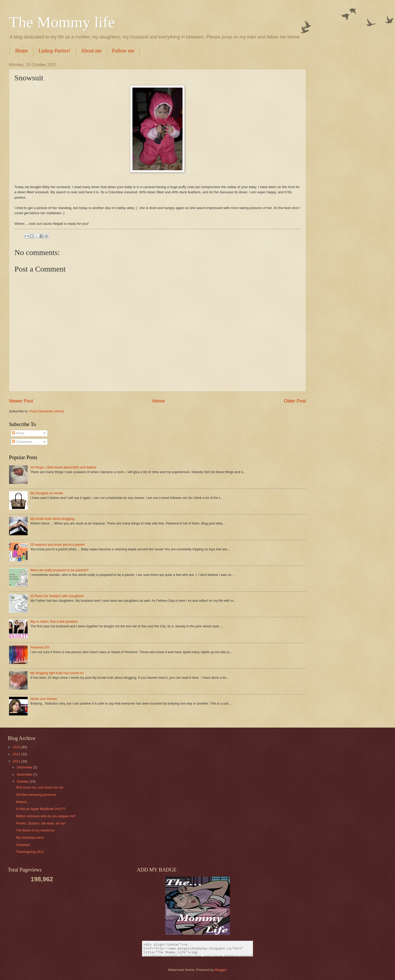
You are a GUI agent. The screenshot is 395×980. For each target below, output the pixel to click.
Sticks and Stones (44, 699)
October (23, 781)
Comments (22, 442)
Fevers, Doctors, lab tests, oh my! (41, 823)
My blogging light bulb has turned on (57, 673)
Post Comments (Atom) (47, 411)
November (25, 774)
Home (22, 51)
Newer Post (21, 401)
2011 (17, 761)
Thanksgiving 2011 (30, 852)
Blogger (220, 970)
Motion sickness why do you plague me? (46, 816)
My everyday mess (30, 838)
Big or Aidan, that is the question (54, 622)
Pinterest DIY (40, 647)
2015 (17, 747)
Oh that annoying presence (36, 795)
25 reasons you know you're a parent (57, 545)
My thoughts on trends (47, 493)
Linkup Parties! (54, 51)
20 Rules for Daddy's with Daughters (57, 596)
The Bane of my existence (35, 830)
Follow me (123, 51)
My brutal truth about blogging (52, 519)
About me (91, 51)
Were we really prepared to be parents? (59, 570)
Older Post (295, 401)
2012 (17, 754)
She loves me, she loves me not (40, 787)
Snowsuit (23, 845)
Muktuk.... (23, 802)
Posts (18, 433)
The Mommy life (62, 22)
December (25, 767)
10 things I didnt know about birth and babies (63, 467)
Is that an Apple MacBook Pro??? (41, 809)
